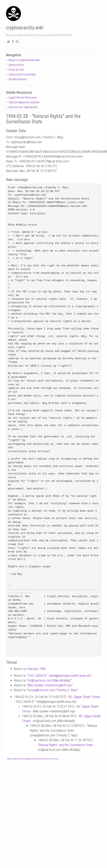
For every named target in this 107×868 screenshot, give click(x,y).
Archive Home (16, 65)
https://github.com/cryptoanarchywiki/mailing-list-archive (33, 759)
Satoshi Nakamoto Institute (24, 102)
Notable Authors (18, 79)
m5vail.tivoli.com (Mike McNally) (49, 680)
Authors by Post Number (22, 74)
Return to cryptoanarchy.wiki (24, 60)
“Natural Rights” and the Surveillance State (65, 745)
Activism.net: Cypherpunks (23, 107)
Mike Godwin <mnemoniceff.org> (50, 685)
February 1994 (36, 669)
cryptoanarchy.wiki (25, 28)
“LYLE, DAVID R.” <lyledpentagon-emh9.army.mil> (59, 676)
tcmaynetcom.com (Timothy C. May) (52, 690)
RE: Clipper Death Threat (84, 697)
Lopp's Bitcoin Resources (23, 98)
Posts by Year (16, 70)
